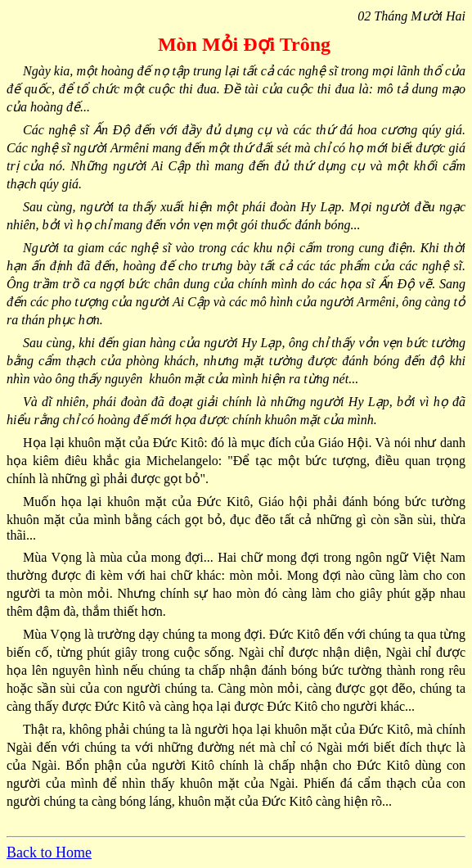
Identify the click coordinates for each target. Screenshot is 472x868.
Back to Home (49, 852)
